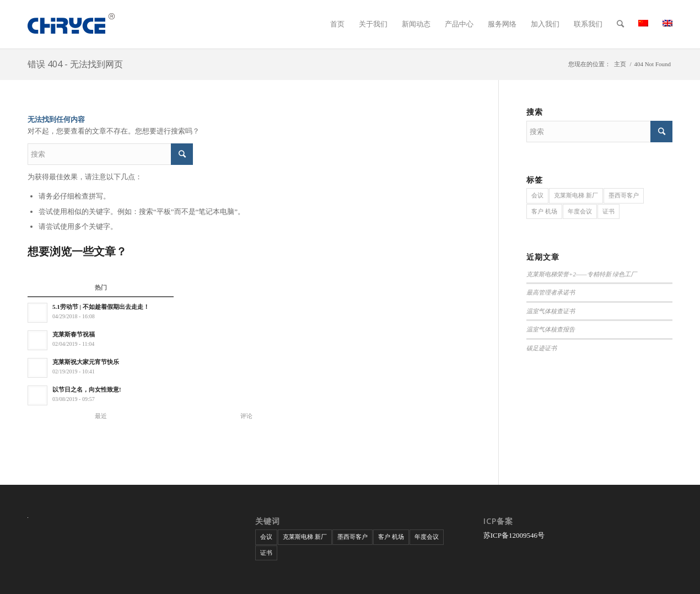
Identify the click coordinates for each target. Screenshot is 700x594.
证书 (609, 211)
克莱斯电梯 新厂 (576, 195)
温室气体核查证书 (551, 311)
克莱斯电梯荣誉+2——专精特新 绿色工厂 (581, 274)
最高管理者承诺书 (551, 292)
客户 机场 (544, 211)
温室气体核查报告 (551, 329)
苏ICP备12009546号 (514, 535)
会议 (537, 195)
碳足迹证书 (542, 348)
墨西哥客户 (624, 195)
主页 (620, 64)
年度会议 (580, 211)
